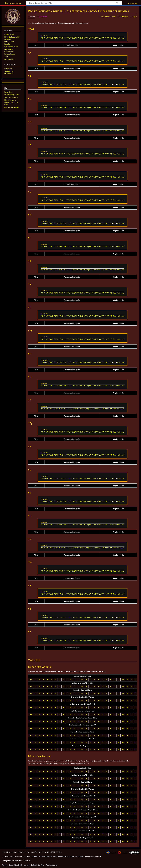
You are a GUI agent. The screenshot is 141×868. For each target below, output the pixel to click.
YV (100, 38)
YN (80, 38)
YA (47, 38)
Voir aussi (121, 38)
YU (97, 38)
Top (114, 38)
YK (72, 38)
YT (95, 38)
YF (60, 38)
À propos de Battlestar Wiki (34, 865)
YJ (69, 38)
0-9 (31, 680)
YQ (87, 38)
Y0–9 (43, 38)
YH (65, 38)
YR (90, 38)
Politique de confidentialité (12, 865)
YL (74, 38)
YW (103, 38)
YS (93, 38)
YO (82, 38)
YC (52, 38)
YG (62, 38)
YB (50, 38)
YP (85, 38)
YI (67, 38)
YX (106, 38)
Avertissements (52, 865)
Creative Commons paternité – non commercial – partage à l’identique (57, 856)
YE (57, 38)
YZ (111, 38)
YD (55, 38)
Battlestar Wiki (13, 3)
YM (77, 38)
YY (108, 38)
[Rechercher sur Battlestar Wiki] (74, 3)
